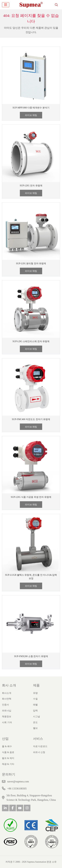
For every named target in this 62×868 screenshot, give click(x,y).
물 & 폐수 (7, 746)
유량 (35, 693)
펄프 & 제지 (8, 758)
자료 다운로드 (40, 746)
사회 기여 (7, 722)
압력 (35, 711)
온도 (35, 722)
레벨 (35, 705)
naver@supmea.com (18, 781)
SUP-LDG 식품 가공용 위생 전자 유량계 (31, 497)
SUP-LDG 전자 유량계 (31, 186)
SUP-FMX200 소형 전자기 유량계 (31, 656)
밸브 (35, 728)
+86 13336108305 (17, 789)
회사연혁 (7, 699)
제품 (36, 685)
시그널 (37, 717)
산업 (5, 739)
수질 (35, 699)
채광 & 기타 (8, 764)
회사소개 (7, 693)
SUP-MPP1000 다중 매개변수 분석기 (31, 108)
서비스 (38, 739)
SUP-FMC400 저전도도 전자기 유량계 (31, 419)
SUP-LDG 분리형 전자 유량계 (31, 263)
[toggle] (6, 5)
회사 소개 (9, 685)
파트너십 (7, 711)
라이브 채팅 (31, 115)
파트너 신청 (39, 752)
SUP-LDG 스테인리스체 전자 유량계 (31, 341)
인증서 (5, 705)
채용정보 (7, 717)
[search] (56, 5)
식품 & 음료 (8, 752)
